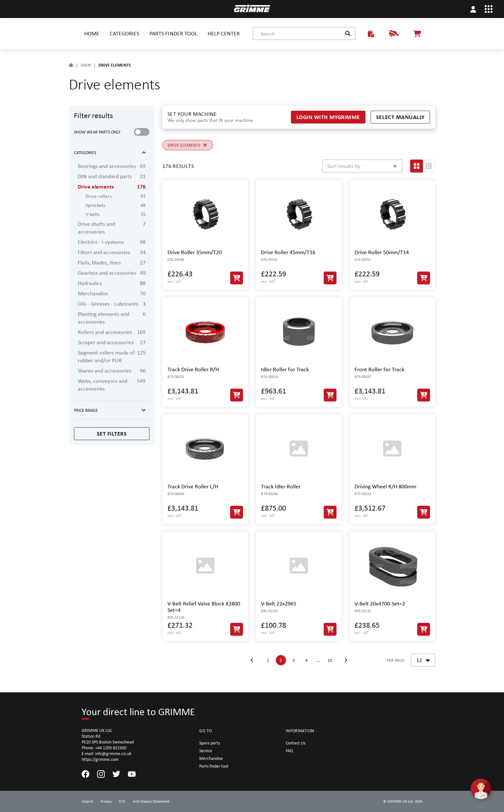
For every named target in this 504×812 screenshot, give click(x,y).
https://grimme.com (100, 759)
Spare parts (210, 743)
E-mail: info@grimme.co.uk (106, 753)
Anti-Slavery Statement (151, 801)
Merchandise (211, 758)
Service (206, 751)
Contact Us (296, 743)
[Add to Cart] (237, 278)
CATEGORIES (124, 33)
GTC (122, 801)
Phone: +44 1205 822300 (104, 748)
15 (330, 660)
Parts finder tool (214, 766)
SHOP (86, 65)
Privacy (106, 801)
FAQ (289, 751)
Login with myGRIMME (328, 117)
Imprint (87, 801)
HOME (92, 33)
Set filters (112, 434)
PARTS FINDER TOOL (173, 33)
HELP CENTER (224, 33)
